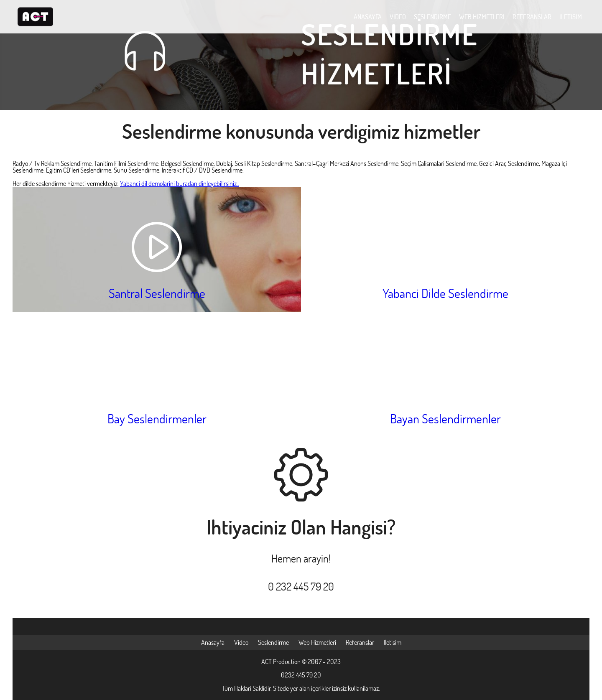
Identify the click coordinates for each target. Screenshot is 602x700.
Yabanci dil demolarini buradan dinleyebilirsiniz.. (180, 183)
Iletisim (393, 642)
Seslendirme (273, 642)
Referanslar (360, 642)
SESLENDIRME (432, 17)
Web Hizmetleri (317, 642)
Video (241, 642)
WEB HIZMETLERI (482, 17)
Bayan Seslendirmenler (445, 419)
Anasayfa (213, 642)
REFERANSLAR (532, 17)
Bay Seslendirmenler (157, 419)
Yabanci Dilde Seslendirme (445, 293)
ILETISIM (571, 17)
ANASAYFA (368, 17)
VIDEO (398, 17)
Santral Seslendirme (157, 293)
